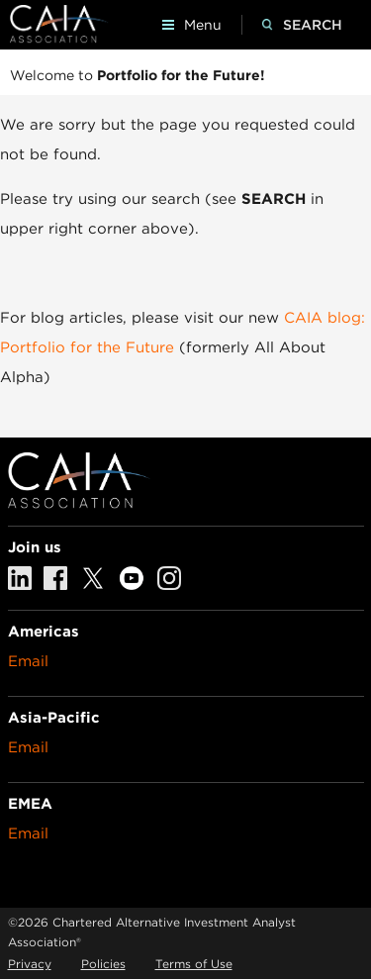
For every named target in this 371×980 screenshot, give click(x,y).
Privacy (30, 964)
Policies (103, 964)
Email (28, 661)
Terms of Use (194, 964)
